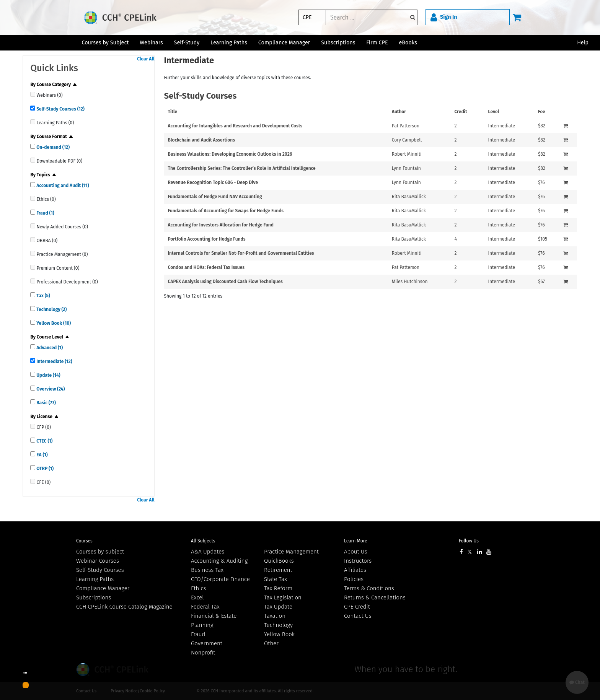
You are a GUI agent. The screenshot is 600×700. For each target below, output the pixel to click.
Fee (542, 112)
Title (173, 112)
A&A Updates (208, 552)
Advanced (49, 348)
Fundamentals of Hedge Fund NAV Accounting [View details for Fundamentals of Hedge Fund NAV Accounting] (215, 197)
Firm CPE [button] (377, 43)
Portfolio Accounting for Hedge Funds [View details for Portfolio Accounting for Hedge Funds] (207, 239)
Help (583, 43)
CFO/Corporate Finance (220, 579)
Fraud (45, 213)
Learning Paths (229, 43)
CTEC (44, 441)
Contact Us (358, 616)
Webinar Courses (98, 561)
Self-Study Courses (60, 109)
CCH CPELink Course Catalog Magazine (124, 607)
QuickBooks (279, 561)
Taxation (275, 616)
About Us (355, 552)
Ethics (198, 588)
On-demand (52, 147)
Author (399, 112)
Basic (46, 403)
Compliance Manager (103, 588)
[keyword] (372, 17)
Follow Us (469, 541)
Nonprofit (203, 653)
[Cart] (517, 17)
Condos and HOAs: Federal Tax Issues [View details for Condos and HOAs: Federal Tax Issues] (206, 267)
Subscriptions (94, 597)
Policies (354, 579)
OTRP (44, 469)
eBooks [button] (408, 43)
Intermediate (54, 361)
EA (41, 455)
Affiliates (355, 570)
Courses (84, 541)
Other (271, 643)
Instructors (358, 561)
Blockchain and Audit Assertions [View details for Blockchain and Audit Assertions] (202, 140)
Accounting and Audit (62, 186)
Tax (43, 296)
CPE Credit (357, 607)
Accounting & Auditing (219, 561)
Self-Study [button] (187, 43)
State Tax (276, 579)
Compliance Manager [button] (284, 43)
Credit (461, 112)
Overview (50, 389)
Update (48, 375)
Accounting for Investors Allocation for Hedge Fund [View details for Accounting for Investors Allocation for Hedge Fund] (221, 225)
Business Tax (207, 570)
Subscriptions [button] (338, 43)
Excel (197, 597)
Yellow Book (53, 323)
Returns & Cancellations (375, 597)
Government (207, 643)
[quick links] (33, 94)
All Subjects (203, 541)
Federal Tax (205, 607)
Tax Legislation (283, 597)
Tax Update (278, 607)
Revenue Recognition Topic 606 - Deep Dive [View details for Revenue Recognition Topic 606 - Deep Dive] (213, 182)
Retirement (278, 570)
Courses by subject (100, 552)
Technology (51, 309)
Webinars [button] (151, 43)
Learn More (356, 541)
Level (494, 112)
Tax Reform (278, 588)
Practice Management (291, 552)
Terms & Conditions (369, 588)
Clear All (146, 59)
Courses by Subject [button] (105, 43)
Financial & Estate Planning (214, 620)
